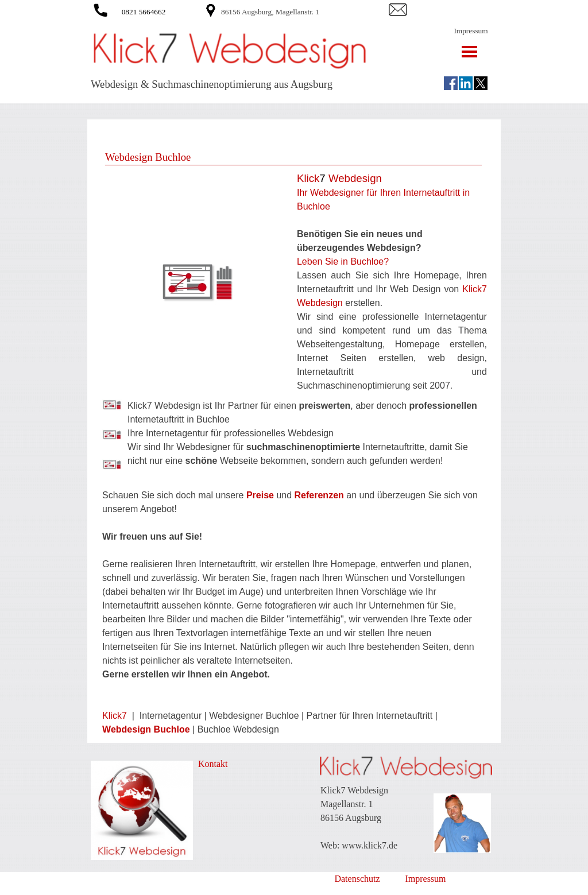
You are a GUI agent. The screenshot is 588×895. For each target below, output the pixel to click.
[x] (481, 83)
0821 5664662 (144, 12)
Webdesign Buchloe (146, 729)
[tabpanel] (303, 11)
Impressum (471, 31)
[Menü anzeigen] (469, 51)
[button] (100, 8)
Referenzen (321, 495)
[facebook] (451, 83)
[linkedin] (466, 83)
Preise (260, 495)
